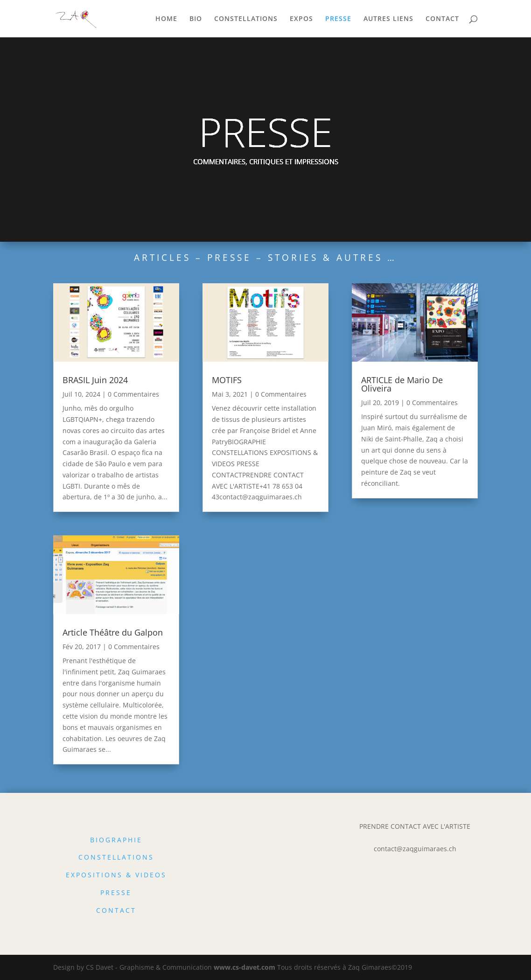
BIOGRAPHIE (116, 840)
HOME (166, 19)
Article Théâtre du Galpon (113, 632)
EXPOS (301, 19)
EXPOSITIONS (94, 875)
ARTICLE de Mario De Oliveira (402, 384)
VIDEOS (151, 875)
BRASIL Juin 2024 (95, 380)
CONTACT (442, 19)
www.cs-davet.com (245, 967)
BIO (196, 19)
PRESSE (338, 19)
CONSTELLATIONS (246, 19)
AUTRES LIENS (388, 19)
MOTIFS (227, 380)
